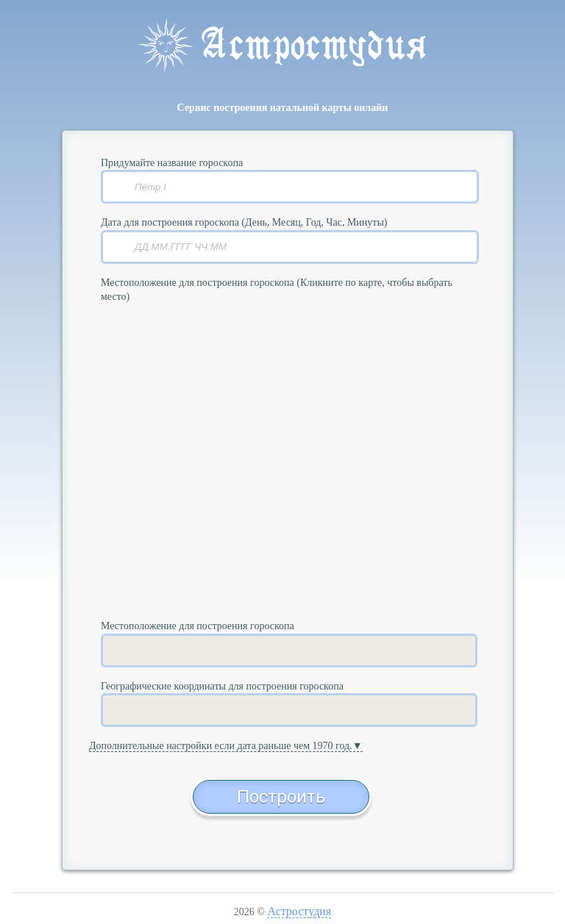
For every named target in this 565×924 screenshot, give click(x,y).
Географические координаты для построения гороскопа (222, 686)
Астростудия (299, 911)
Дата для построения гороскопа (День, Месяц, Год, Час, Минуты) (244, 222)
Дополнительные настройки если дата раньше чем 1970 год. (221, 746)
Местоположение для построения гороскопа (198, 626)
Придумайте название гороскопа (172, 163)
